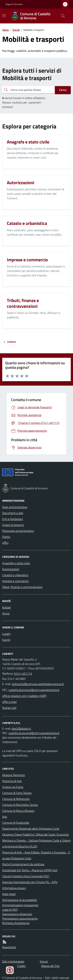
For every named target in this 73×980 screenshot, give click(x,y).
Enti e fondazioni (13, 519)
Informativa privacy (14, 888)
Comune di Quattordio (16, 823)
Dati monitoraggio (13, 961)
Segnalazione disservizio (17, 914)
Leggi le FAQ (10, 910)
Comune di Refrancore (16, 799)
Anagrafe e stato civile (16, 563)
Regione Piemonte (14, 4)
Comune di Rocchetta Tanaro (20, 805)
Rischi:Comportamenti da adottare (23, 864)
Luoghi (6, 634)
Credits (21, 966)
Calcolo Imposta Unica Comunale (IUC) (26, 876)
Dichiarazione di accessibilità (20, 900)
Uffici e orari (9, 702)
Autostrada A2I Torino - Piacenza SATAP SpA (30, 870)
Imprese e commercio (15, 581)
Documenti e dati (13, 513)
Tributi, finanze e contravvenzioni (22, 587)
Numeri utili (9, 708)
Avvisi (6, 613)
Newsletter (9, 947)
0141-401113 (23, 674)
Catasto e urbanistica (15, 575)
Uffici (5, 543)
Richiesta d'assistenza (16, 923)
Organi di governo (13, 525)
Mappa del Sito (50, 966)
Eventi (6, 640)
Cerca (63, 90)
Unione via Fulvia (13, 787)
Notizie (7, 607)
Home (5, 30)
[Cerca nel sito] (61, 16)
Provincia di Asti (12, 781)
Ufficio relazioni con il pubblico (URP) (24, 696)
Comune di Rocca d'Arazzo (18, 811)
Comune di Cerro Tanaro (17, 793)
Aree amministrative (15, 507)
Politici (6, 537)
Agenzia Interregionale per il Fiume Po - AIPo (30, 882)
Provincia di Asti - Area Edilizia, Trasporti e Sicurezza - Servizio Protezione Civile (36, 855)
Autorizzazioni (11, 569)
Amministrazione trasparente (20, 905)
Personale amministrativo (18, 531)
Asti (5, 817)
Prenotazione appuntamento (20, 918)
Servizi (16, 30)
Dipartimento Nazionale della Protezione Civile (31, 829)
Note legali (9, 894)
